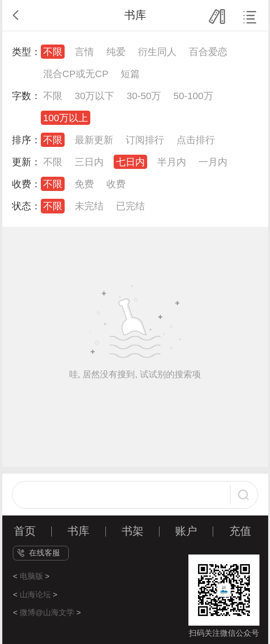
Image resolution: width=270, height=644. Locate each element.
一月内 (213, 162)
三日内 (89, 162)
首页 (25, 531)
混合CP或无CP (76, 74)
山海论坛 (35, 595)
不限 (53, 52)
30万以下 (94, 96)
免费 (84, 184)
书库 (78, 531)
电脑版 (31, 576)
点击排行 (196, 140)
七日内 (130, 162)
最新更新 (94, 140)
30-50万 (144, 96)
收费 (116, 184)
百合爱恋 (208, 52)
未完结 (89, 206)
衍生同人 (157, 52)
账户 (186, 531)
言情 (84, 52)
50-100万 (193, 96)
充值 (240, 531)
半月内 (172, 162)
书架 (132, 531)
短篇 (130, 74)
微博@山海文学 (47, 613)
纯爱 (116, 52)
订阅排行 (145, 140)
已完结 (130, 206)
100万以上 (66, 118)
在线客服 (44, 553)
